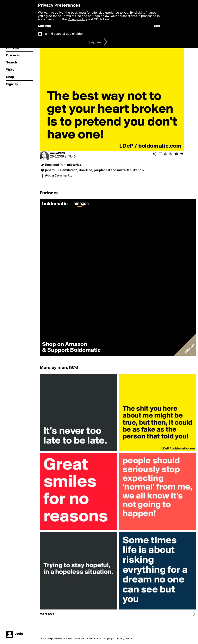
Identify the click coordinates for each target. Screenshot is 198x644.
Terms (129, 639)
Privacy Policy (77, 19)
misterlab (74, 165)
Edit (157, 26)
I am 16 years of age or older (63, 34)
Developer (79, 639)
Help (50, 639)
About (43, 639)
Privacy (120, 639)
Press (89, 639)
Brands (58, 639)
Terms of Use (72, 16)
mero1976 (57, 153)
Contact (98, 639)
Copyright (110, 639)
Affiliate (68, 639)
